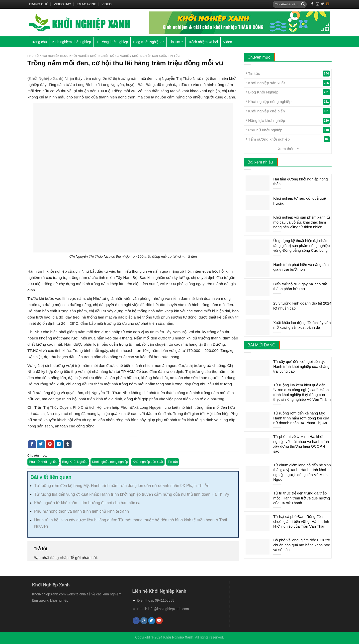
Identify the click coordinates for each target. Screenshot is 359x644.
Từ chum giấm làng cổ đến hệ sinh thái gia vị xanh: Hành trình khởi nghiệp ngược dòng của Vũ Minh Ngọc (302, 472)
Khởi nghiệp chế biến (288, 111)
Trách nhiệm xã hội (203, 42)
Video (106, 4)
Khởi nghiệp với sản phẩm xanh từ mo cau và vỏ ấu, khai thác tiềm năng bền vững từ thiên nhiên (302, 222)
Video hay (62, 4)
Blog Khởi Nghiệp (148, 42)
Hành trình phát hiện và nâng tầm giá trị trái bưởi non (301, 267)
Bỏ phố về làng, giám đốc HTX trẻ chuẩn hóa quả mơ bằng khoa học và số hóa (302, 545)
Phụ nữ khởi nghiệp (43, 56)
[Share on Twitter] (41, 444)
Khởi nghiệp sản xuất (149, 56)
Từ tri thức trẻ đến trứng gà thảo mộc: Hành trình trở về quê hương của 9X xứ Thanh (302, 498)
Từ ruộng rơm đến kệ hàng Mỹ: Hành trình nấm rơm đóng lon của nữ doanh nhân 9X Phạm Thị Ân (122, 486)
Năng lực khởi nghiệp (288, 121)
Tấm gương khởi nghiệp (288, 139)
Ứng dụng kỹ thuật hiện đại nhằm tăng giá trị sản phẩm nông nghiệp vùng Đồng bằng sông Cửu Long (301, 245)
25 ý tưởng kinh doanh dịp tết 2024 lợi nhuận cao (302, 306)
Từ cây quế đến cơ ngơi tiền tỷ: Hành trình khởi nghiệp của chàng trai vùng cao (301, 366)
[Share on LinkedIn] (59, 444)
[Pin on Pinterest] (50, 444)
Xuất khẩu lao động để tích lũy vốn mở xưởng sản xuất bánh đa (302, 325)
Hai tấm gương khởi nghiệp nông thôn (300, 182)
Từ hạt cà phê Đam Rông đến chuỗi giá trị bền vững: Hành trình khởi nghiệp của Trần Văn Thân (301, 521)
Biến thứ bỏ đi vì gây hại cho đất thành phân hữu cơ (300, 286)
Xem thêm (288, 148)
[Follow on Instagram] (317, 4)
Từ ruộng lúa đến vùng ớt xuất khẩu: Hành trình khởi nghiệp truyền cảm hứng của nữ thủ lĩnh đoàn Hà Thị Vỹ (132, 494)
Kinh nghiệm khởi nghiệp (72, 42)
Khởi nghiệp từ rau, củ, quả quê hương (300, 201)
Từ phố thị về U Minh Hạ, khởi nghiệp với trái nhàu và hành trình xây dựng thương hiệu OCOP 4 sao (301, 444)
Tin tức (176, 42)
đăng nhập (59, 558)
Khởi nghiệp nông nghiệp (110, 56)
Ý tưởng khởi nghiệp (112, 42)
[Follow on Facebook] (312, 4)
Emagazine (86, 4)
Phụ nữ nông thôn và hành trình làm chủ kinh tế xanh (82, 511)
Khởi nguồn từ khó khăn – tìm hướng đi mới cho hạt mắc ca (87, 503)
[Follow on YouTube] (159, 621)
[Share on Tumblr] (68, 444)
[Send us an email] (328, 4)
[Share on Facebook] (32, 444)
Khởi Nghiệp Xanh (45, 78)
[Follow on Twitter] (322, 4)
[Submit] (303, 4)
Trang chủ (39, 4)
